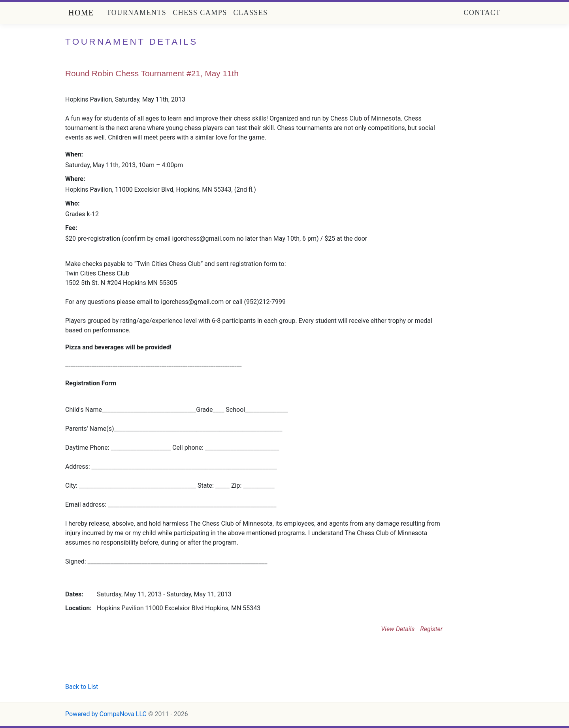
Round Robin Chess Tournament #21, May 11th (152, 73)
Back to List (82, 687)
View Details (398, 629)
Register (431, 629)
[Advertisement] (158, 661)
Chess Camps (200, 13)
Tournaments (137, 13)
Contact (482, 13)
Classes (251, 13)
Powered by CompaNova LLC (106, 714)
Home (81, 13)
